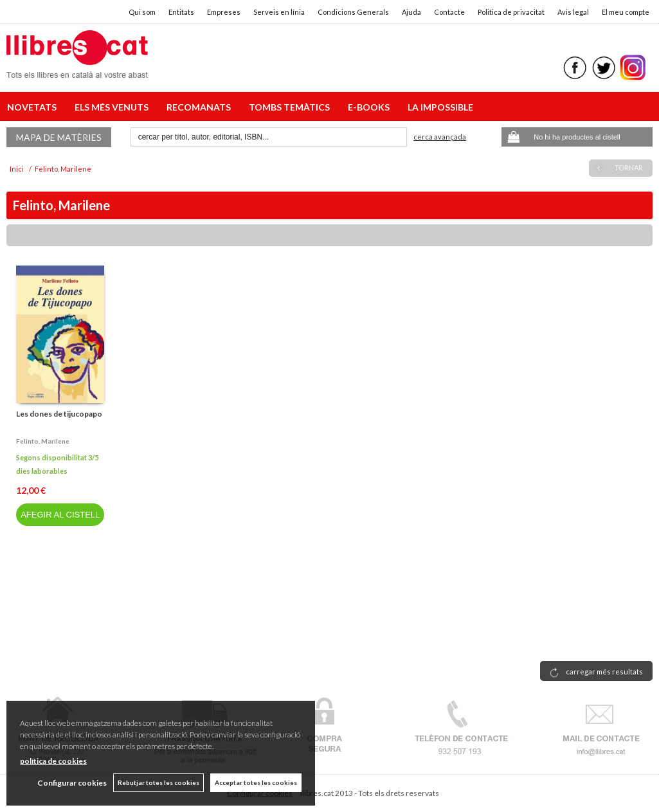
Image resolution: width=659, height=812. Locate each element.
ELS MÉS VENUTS (113, 107)
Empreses (224, 12)
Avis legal (573, 12)
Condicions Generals (353, 12)
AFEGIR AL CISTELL (60, 515)
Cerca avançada (440, 137)
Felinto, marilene (43, 441)
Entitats (181, 12)
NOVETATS (34, 107)
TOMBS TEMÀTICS (291, 107)
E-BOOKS (371, 107)
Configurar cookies (72, 783)
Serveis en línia (279, 12)
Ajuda (411, 12)
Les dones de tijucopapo (59, 414)
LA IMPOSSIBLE (440, 107)
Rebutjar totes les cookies (158, 782)
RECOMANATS (201, 107)
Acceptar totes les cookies (256, 782)
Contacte (449, 12)
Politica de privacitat (511, 12)
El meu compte (626, 12)
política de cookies (53, 761)
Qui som (142, 12)
